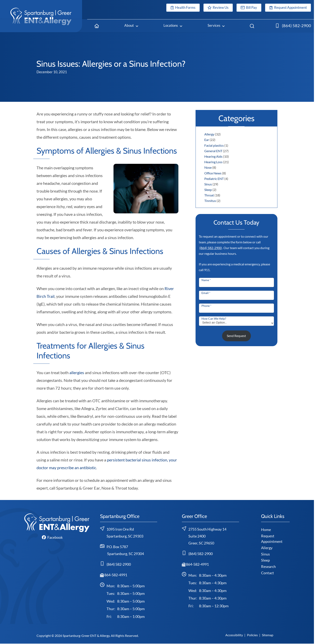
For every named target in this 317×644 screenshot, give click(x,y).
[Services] (216, 26)
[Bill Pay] (249, 8)
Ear (207, 140)
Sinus (208, 184)
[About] (131, 26)
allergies (77, 372)
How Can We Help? (214, 319)
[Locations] (173, 26)
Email (206, 293)
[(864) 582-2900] (294, 26)
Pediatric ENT (214, 179)
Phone (206, 306)
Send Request (236, 336)
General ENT (213, 151)
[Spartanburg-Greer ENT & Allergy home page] (41, 16)
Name (206, 280)
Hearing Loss (213, 162)
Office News (213, 173)
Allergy (209, 134)
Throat (209, 195)
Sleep (208, 190)
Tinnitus (210, 201)
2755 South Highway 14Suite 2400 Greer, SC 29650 (204, 536)
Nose (208, 167)
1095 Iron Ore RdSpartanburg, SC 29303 (122, 532)
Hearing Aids (213, 156)
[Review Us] (218, 8)
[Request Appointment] (288, 8)
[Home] (97, 26)
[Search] (252, 26)
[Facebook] (52, 537)
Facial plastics (214, 145)
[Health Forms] (183, 8)
